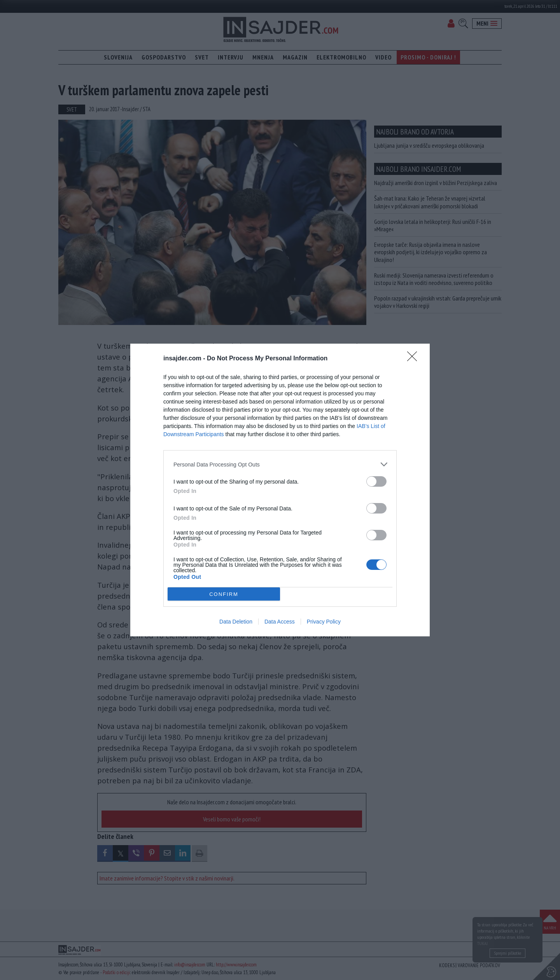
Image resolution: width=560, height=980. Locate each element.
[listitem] (280, 464)
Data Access (280, 622)
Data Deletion (236, 622)
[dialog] (280, 490)
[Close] (415, 359)
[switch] (376, 481)
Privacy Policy (324, 622)
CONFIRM (224, 594)
